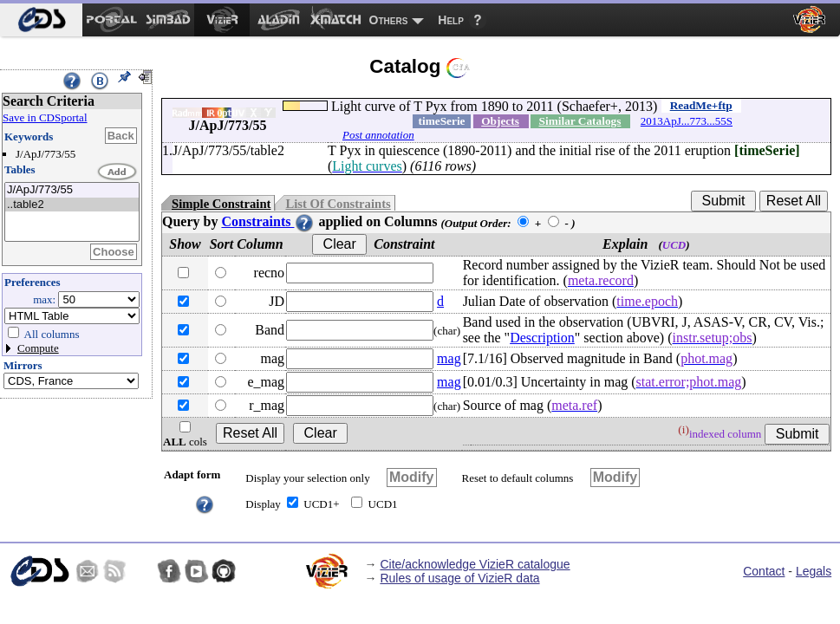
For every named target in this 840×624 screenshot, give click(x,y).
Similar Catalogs (580, 121)
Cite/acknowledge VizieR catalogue (475, 564)
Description (542, 338)
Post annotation (378, 135)
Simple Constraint (221, 204)
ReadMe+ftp (701, 105)
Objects (500, 121)
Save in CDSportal (45, 117)
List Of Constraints (338, 204)
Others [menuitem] (389, 20)
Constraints (268, 221)
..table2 (72, 205)
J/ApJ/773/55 (72, 190)
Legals (814, 571)
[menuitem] (41, 20)
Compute (38, 348)
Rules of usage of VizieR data (459, 578)
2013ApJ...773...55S (687, 121)
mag (449, 358)
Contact (764, 571)
